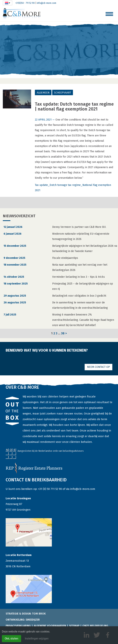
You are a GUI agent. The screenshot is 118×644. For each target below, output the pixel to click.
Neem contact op (98, 367)
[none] (8, 3)
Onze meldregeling (95, 626)
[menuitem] (8, 3)
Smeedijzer (33, 620)
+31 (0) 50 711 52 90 (50, 489)
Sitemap (74, 626)
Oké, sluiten (11, 639)
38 (63, 333)
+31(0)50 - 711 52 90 (25, 3)
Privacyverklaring (18, 626)
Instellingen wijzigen (37, 639)
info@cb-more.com (46, 3)
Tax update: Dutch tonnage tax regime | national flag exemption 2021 (74, 107)
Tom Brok (39, 614)
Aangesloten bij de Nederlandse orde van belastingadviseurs (51, 451)
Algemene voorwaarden (50, 626)
